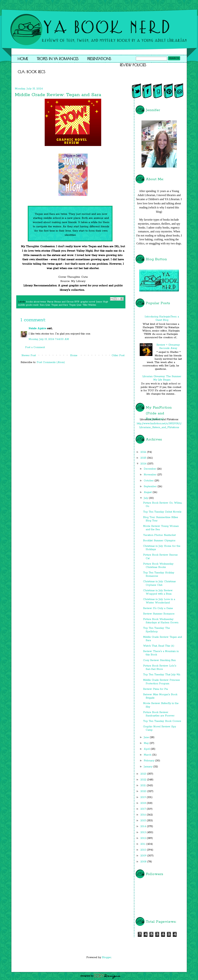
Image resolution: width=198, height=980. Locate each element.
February (150, 761)
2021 (144, 786)
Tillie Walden (89, 305)
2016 (144, 815)
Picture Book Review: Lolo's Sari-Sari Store (160, 667)
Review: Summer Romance (159, 614)
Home (23, 59)
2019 (144, 797)
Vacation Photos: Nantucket (159, 535)
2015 (144, 821)
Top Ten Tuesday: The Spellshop (156, 630)
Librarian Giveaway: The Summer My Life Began (162, 378)
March (148, 755)
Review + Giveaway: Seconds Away (168, 347)
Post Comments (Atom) (51, 362)
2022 (144, 780)
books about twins (36, 302)
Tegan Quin (75, 305)
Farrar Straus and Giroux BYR (63, 302)
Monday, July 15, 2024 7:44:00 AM (49, 339)
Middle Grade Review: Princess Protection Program (161, 682)
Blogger (107, 957)
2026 (144, 452)
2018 (144, 803)
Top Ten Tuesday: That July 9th (162, 675)
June (147, 737)
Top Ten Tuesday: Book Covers (162, 721)
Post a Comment (35, 347)
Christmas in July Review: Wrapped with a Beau (158, 592)
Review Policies (133, 65)
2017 (144, 809)
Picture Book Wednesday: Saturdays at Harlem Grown (161, 621)
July (146, 498)
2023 (144, 774)
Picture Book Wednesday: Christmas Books (158, 566)
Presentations (99, 59)
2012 (144, 838)
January (149, 767)
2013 (144, 832)
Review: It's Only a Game (158, 608)
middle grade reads (28, 305)
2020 (144, 791)
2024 (144, 464)
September (151, 486)
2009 (144, 856)
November (151, 475)
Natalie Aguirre (37, 328)
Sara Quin (45, 305)
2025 (144, 458)
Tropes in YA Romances (58, 59)
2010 (144, 850)
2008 (144, 862)
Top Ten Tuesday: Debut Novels (162, 512)
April (147, 749)
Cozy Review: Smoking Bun (159, 660)
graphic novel (88, 302)
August (148, 492)
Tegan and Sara (60, 305)
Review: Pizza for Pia (155, 689)
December (150, 469)
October (149, 481)
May (147, 743)
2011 (143, 844)
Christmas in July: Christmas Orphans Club (159, 583)
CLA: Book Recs (31, 72)
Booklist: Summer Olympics (159, 541)
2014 (144, 826)
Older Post (118, 355)
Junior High (102, 302)
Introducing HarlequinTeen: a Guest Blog (162, 318)
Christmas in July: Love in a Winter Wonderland (159, 601)
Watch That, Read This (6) (159, 646)
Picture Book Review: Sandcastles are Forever (159, 714)
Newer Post (29, 355)
